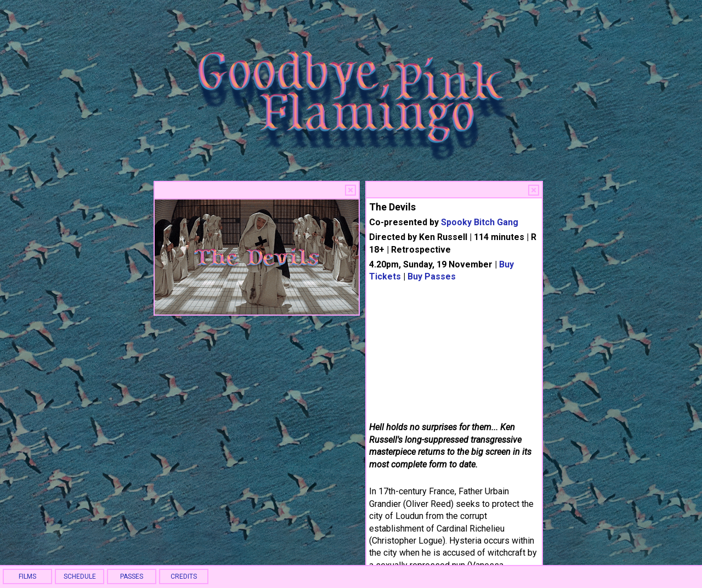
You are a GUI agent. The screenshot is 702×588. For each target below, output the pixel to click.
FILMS (27, 576)
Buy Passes (432, 276)
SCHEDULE (80, 576)
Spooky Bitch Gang (480, 222)
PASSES (132, 576)
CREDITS (184, 576)
